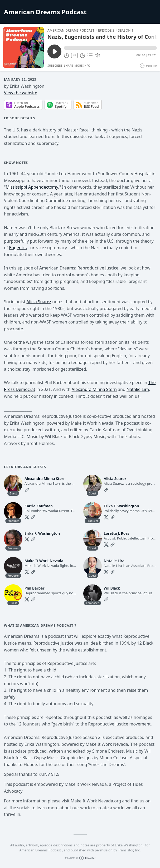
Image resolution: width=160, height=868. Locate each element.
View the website (21, 93)
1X (75, 55)
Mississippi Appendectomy (32, 187)
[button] (110, 48)
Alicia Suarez (39, 302)
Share (69, 66)
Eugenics (18, 248)
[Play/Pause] (23, 47)
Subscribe (55, 66)
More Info (83, 66)
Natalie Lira (138, 389)
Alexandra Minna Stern (94, 389)
